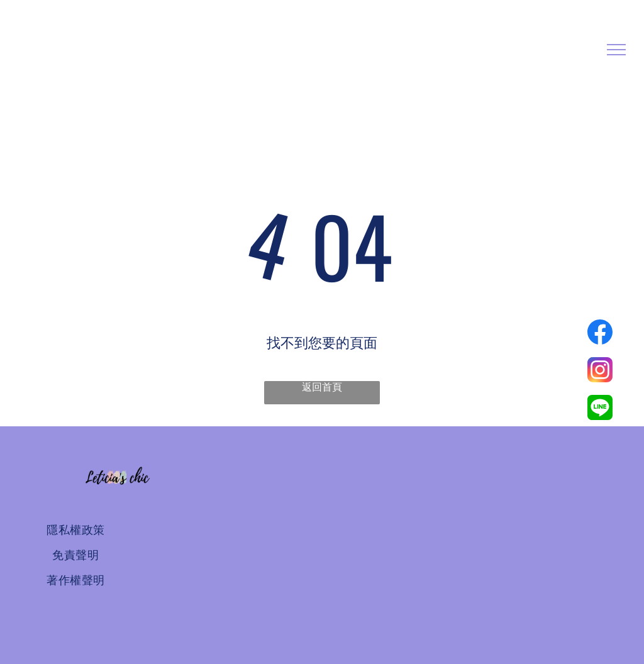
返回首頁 (322, 387)
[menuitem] (76, 530)
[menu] (616, 50)
